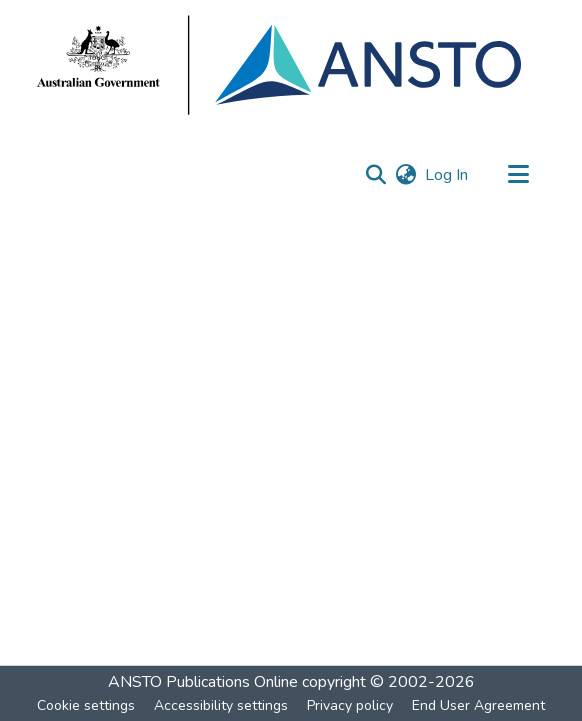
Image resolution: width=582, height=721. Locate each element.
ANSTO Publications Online (203, 682)
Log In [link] (447, 175)
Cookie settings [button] (86, 705)
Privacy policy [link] (350, 705)
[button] (375, 175)
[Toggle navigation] (518, 175)
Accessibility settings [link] (221, 705)
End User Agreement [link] (478, 705)
